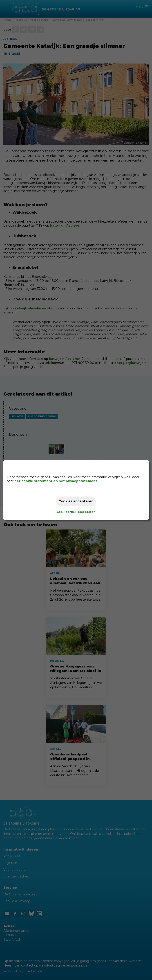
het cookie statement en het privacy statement (56, 481)
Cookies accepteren (76, 501)
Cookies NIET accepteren (76, 512)
